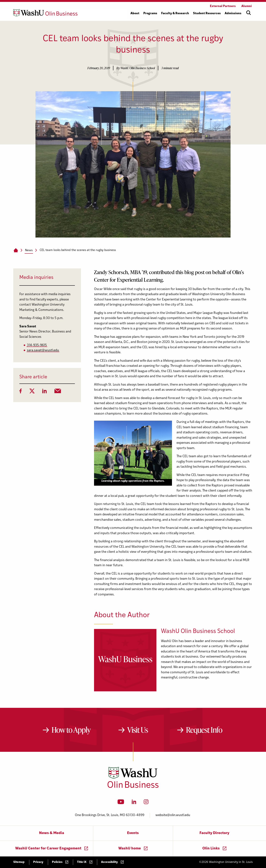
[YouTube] (121, 803)
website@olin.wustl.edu (173, 815)
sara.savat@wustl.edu (43, 350)
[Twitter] (32, 392)
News (29, 250)
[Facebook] (21, 392)
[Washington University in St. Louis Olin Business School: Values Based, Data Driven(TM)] (133, 787)
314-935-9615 (37, 345)
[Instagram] (146, 803)
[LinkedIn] (45, 392)
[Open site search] (249, 13)
